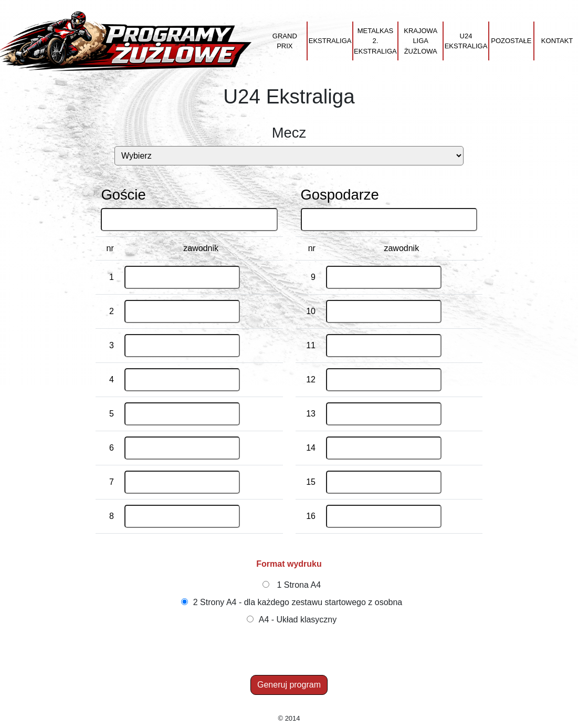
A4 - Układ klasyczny (298, 620)
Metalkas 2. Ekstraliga (375, 41)
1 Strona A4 (299, 585)
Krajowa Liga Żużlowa (421, 41)
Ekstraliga (330, 41)
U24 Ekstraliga (466, 41)
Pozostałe (511, 41)
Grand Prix (285, 41)
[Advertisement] (291, 651)
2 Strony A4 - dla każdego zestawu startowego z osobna (298, 602)
